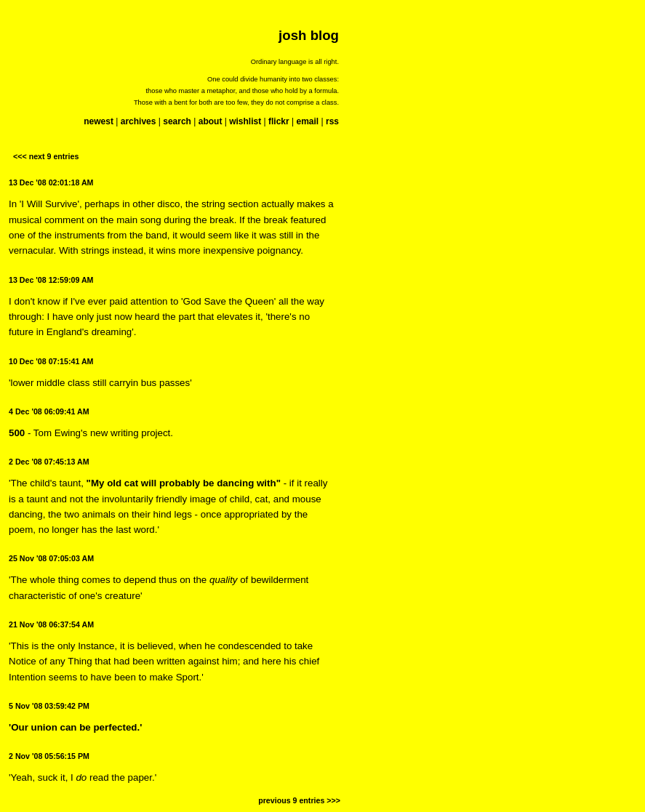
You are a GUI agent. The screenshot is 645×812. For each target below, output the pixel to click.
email (307, 121)
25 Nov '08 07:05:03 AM (51, 558)
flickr (279, 121)
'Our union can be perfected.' (75, 727)
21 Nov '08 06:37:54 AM (51, 624)
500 (17, 433)
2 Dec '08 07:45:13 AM (49, 462)
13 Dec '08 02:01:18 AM (51, 182)
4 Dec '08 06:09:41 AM (49, 411)
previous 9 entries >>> (299, 800)
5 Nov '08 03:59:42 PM (49, 706)
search (177, 121)
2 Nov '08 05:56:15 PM (49, 756)
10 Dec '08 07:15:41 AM (51, 361)
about (211, 121)
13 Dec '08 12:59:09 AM (51, 280)
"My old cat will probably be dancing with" (184, 483)
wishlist (245, 121)
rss (332, 121)
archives (139, 121)
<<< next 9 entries (46, 156)
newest (99, 121)
